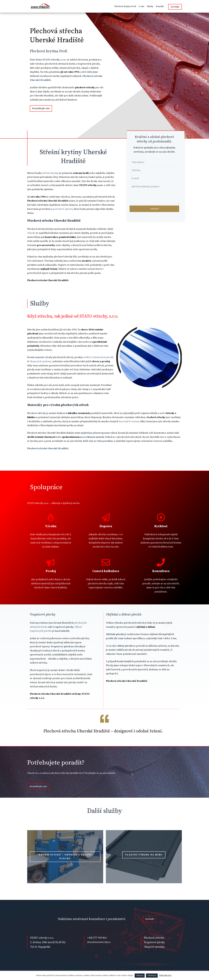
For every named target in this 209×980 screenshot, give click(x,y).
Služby (150, 6)
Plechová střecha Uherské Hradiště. (48, 448)
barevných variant (129, 421)
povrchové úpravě (63, 209)
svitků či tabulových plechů (99, 357)
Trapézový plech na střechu (67, 647)
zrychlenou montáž (93, 437)
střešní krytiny (51, 173)
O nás (141, 6)
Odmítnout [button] (152, 975)
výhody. (31, 233)
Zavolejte (175, 7)
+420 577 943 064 (97, 938)
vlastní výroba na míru (144, 855)
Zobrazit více (165, 975)
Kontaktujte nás (41, 108)
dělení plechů (125, 646)
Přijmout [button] (140, 975)
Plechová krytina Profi (125, 6)
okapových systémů (40, 361)
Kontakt (160, 6)
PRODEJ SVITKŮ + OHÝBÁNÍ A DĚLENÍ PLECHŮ (65, 857)
